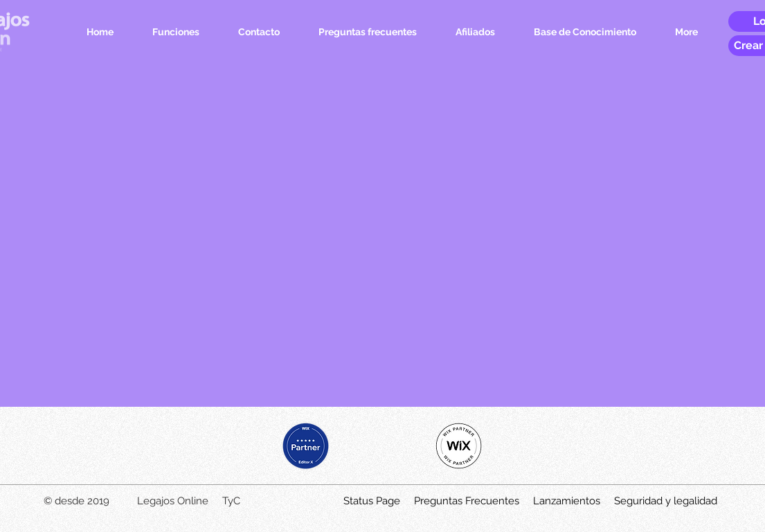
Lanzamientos (567, 501)
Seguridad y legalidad (666, 501)
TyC (231, 501)
